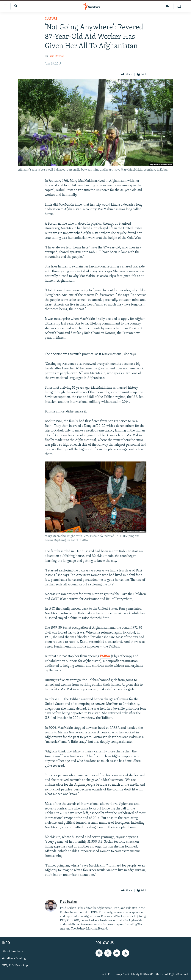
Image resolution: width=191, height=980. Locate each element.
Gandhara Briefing (14, 959)
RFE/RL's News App (15, 966)
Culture (51, 19)
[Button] (127, 74)
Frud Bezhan (57, 56)
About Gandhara (13, 952)
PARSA (105, 656)
